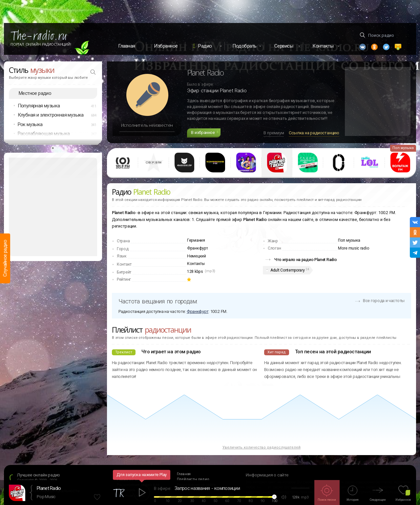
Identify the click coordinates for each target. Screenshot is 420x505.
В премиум (274, 133)
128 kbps (195, 272)
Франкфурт (197, 248)
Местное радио (35, 93)
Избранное (166, 46)
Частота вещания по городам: (158, 301)
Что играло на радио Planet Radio (305, 260)
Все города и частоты (384, 301)
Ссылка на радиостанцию (314, 133)
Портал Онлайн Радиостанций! (41, 44)
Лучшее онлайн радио (39, 475)
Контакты (196, 264)
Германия (196, 240)
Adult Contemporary (288, 270)
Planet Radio (49, 488)
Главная (127, 46)
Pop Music (46, 497)
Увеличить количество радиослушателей (262, 447)
